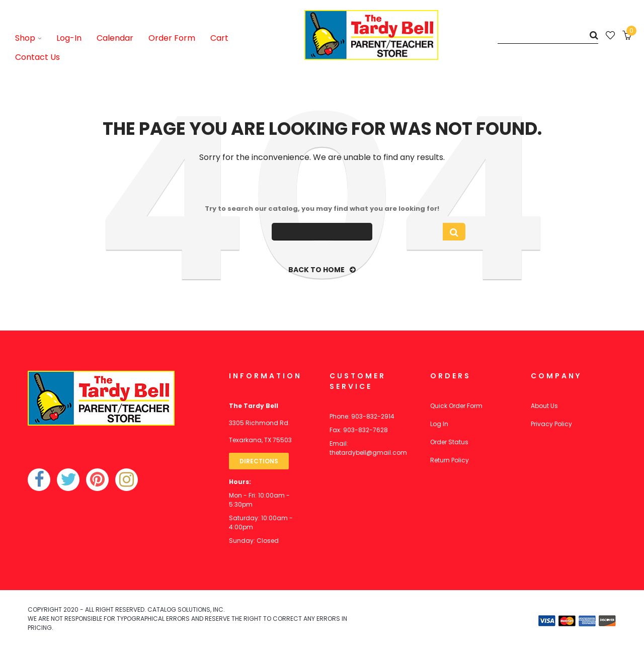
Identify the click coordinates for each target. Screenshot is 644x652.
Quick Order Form (456, 406)
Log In (439, 424)
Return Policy (450, 460)
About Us (544, 406)
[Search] (548, 35)
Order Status (449, 442)
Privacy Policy (551, 424)
